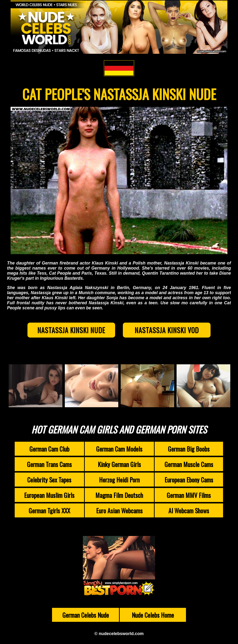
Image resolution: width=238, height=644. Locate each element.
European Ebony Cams (189, 481)
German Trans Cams (49, 465)
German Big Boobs (189, 450)
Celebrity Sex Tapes (49, 481)
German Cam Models (119, 450)
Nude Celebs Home (153, 616)
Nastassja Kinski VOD (170, 331)
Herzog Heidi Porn (119, 481)
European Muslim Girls (49, 496)
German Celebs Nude (86, 616)
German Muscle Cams (189, 465)
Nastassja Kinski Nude (68, 331)
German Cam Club (49, 450)
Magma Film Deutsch (119, 496)
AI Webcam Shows (189, 511)
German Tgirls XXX (49, 511)
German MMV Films (189, 496)
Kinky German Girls (119, 465)
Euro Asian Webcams (119, 511)
